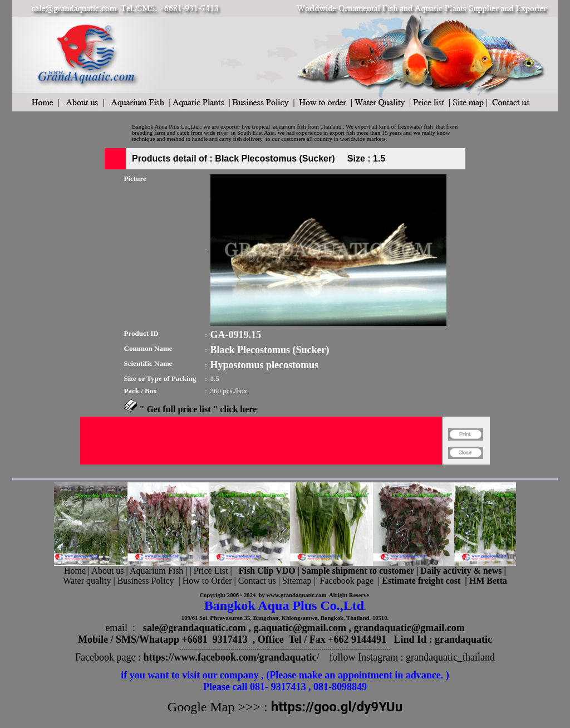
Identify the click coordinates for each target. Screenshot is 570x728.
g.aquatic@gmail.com (300, 628)
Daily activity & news (461, 571)
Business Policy (146, 581)
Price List (212, 571)
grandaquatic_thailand (450, 657)
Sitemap (297, 581)
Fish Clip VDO (267, 571)
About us (107, 571)
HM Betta (488, 581)
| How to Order (204, 581)
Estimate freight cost (421, 581)
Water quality (87, 581)
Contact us (257, 581)
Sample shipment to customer (358, 571)
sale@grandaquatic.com (195, 628)
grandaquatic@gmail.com (409, 628)
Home (75, 571)
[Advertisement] (261, 469)
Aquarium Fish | (160, 571)
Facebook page (347, 581)
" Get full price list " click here (198, 409)
